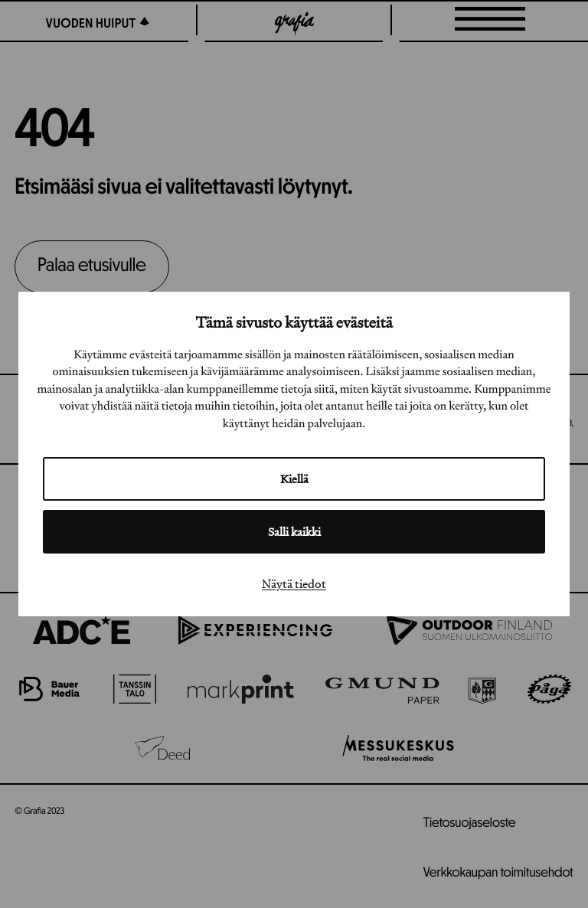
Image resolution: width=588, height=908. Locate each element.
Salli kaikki (294, 532)
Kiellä (294, 479)
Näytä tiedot (294, 583)
